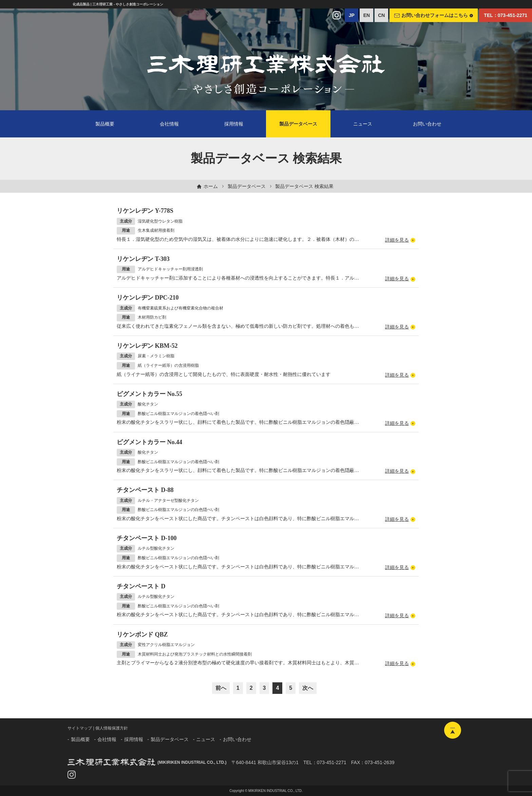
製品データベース (247, 186)
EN (367, 15)
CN (381, 15)
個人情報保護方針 (112, 728)
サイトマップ (80, 728)
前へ (221, 688)
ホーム (211, 186)
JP (352, 15)
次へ (308, 688)
